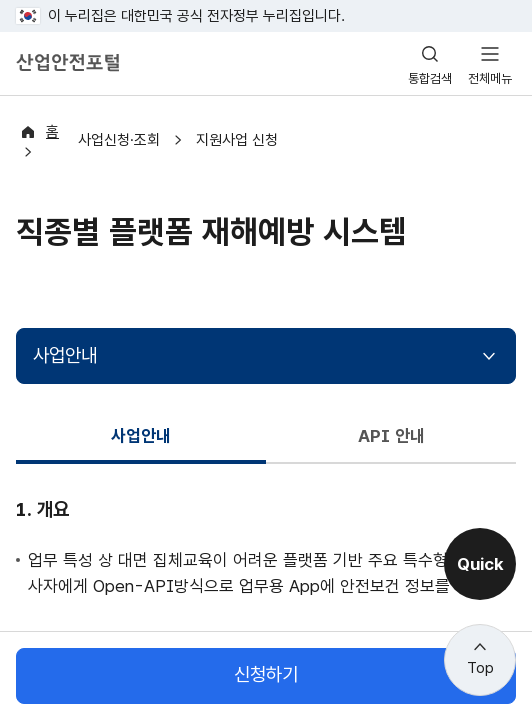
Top (480, 668)
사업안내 (65, 339)
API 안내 (391, 420)
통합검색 (430, 78)
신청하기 (266, 675)
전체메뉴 (490, 78)
